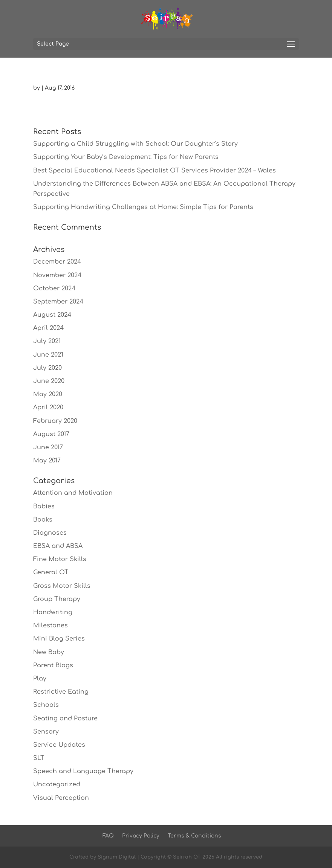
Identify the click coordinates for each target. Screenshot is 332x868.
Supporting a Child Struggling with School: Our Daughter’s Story (135, 144)
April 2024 (48, 328)
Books (43, 520)
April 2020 (48, 407)
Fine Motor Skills (60, 559)
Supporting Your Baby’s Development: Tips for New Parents (126, 157)
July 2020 (47, 368)
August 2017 (51, 434)
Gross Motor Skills (62, 586)
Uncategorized (57, 784)
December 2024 (57, 262)
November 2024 (57, 275)
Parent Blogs (53, 665)
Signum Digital (117, 857)
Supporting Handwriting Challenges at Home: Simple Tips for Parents (143, 207)
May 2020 (48, 394)
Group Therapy (57, 599)
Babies (44, 506)
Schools (46, 705)
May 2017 (47, 461)
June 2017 (48, 447)
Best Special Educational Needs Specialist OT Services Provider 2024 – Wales (155, 171)
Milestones (50, 625)
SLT (39, 758)
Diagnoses (50, 533)
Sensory (46, 732)
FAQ (108, 836)
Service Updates (59, 745)
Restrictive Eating (61, 692)
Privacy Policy (141, 836)
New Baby (49, 652)
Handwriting (53, 612)
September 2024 (58, 302)
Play (40, 679)
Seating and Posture (65, 719)
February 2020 (55, 421)
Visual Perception (61, 798)
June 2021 (48, 355)
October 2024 (54, 288)
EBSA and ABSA (58, 546)
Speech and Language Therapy (83, 771)
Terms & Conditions (194, 836)
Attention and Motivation (73, 493)
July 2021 (47, 341)
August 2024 (52, 315)
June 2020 (49, 381)
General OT (51, 572)
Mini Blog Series (59, 639)
